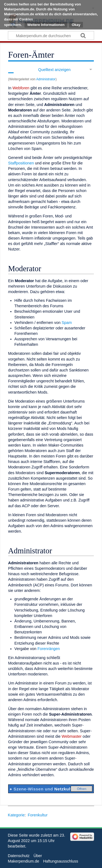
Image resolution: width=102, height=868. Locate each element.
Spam (67, 323)
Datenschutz (19, 856)
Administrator (46, 79)
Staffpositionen (21, 163)
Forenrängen (49, 649)
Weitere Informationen (46, 25)
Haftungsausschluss (61, 861)
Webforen (21, 88)
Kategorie (16, 815)
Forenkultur (38, 815)
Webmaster (72, 736)
